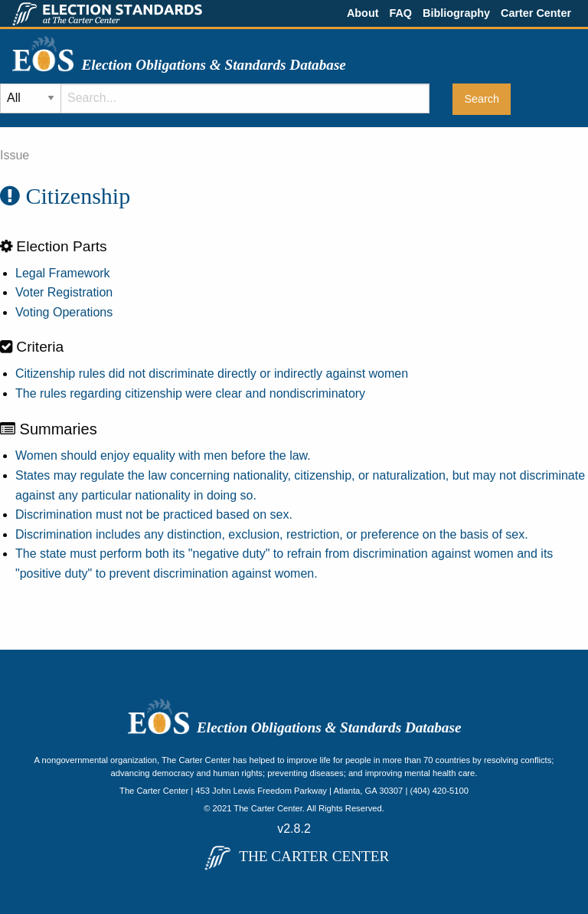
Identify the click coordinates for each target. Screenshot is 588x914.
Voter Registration (64, 292)
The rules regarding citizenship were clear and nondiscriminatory (190, 393)
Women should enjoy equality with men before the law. (163, 455)
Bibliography (456, 13)
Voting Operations (64, 312)
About (363, 13)
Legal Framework (63, 273)
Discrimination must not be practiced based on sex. (154, 514)
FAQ (400, 13)
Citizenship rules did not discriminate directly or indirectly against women (212, 373)
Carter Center (536, 13)
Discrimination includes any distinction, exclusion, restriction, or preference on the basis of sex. (272, 534)
